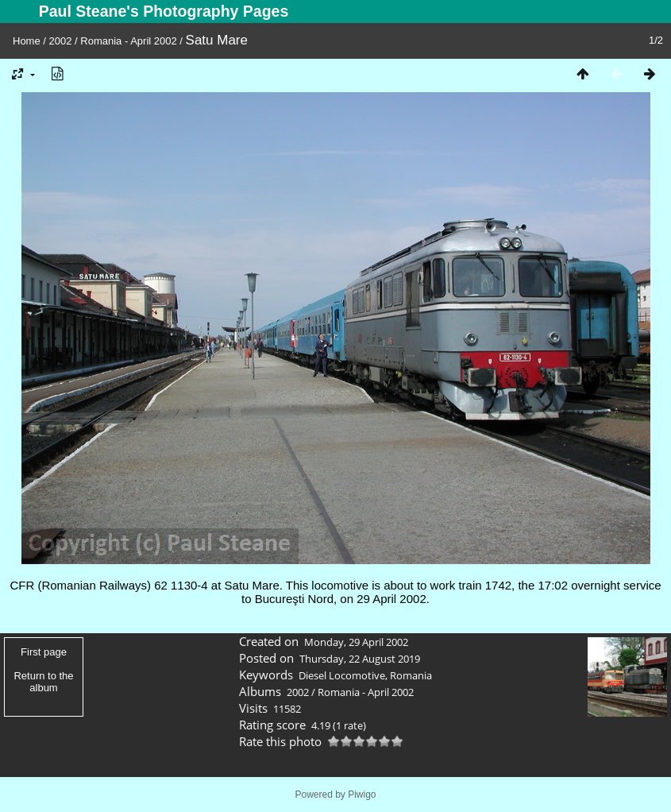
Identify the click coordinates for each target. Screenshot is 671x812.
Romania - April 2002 (128, 41)
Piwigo (362, 795)
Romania (411, 675)
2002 (61, 41)
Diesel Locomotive (342, 675)
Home (27, 41)
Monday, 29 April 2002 (356, 642)
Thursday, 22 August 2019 (360, 659)
